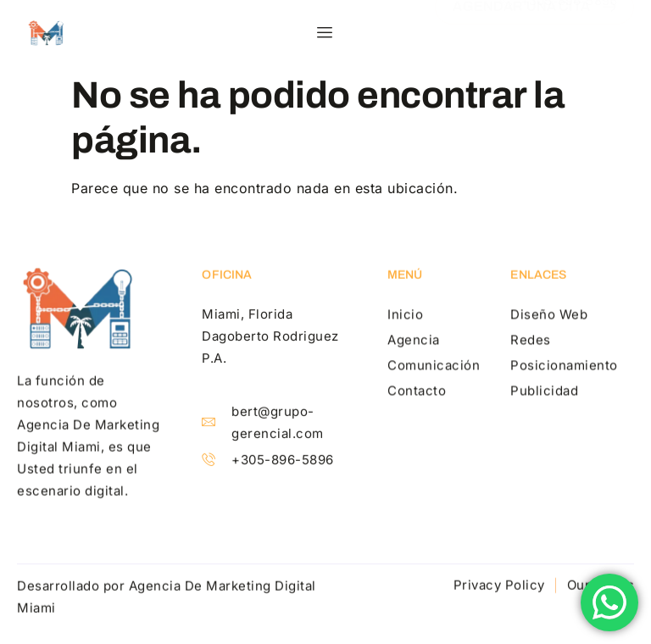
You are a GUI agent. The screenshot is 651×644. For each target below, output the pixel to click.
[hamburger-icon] (325, 33)
